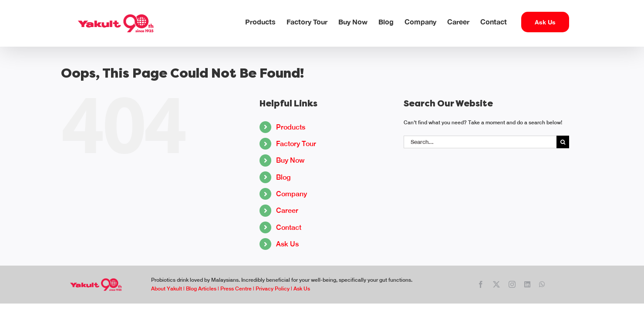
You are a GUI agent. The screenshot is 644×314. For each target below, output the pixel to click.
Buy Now (290, 160)
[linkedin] (527, 284)
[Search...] (480, 142)
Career (287, 210)
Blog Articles (201, 289)
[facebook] (481, 284)
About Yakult (167, 289)
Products (291, 127)
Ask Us (287, 244)
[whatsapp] (542, 284)
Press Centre (236, 289)
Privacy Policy (273, 289)
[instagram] (512, 284)
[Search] (563, 142)
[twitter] (496, 284)
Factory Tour (296, 144)
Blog (283, 177)
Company (292, 194)
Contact (289, 227)
